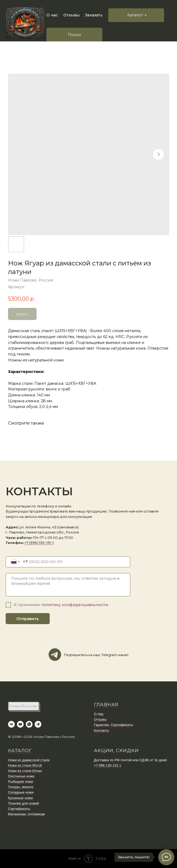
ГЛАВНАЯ (106, 705)
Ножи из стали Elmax (25, 771)
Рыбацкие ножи (21, 782)
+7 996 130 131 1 (108, 765)
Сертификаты (19, 809)
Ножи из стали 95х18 (25, 765)
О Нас (99, 714)
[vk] (11, 724)
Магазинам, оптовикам (26, 814)
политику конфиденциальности (75, 605)
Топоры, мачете (21, 787)
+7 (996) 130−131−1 (39, 543)
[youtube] (20, 724)
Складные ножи (21, 792)
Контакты (102, 730)
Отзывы (71, 15)
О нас (52, 15)
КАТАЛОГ (20, 750)
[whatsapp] (29, 724)
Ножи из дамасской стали (29, 760)
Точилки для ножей (24, 803)
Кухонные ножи (20, 798)
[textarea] (68, 585)
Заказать (94, 15)
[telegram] (38, 724)
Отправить (28, 619)
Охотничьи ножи (21, 776)
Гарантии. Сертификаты (114, 725)
